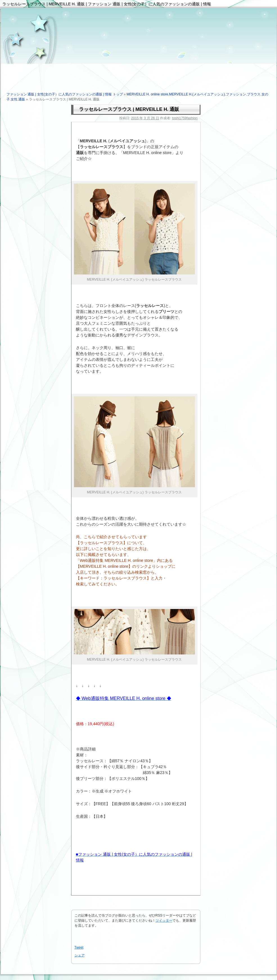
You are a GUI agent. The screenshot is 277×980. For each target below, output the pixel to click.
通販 (22, 99)
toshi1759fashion (185, 118)
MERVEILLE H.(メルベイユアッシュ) (197, 94)
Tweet (79, 947)
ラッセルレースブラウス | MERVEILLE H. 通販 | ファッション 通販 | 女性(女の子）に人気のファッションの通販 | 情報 (107, 4)
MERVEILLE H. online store (147, 94)
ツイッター (164, 921)
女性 (14, 99)
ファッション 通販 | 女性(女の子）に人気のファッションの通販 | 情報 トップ (65, 94)
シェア (80, 955)
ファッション (236, 94)
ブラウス (254, 94)
